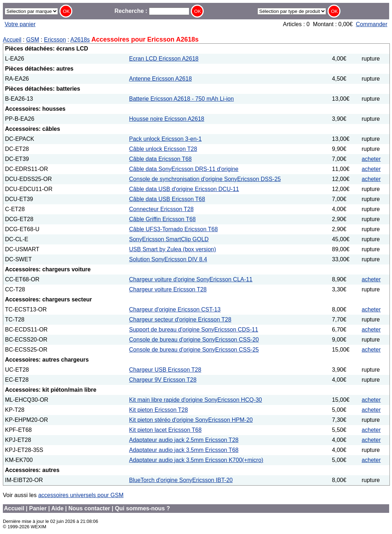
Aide (57, 508)
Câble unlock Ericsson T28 (163, 149)
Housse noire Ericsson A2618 (167, 119)
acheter (371, 159)
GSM (33, 40)
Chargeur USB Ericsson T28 (165, 370)
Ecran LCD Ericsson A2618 (164, 59)
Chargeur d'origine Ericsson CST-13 (175, 309)
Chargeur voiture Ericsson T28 (168, 289)
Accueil (12, 40)
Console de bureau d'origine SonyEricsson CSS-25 (194, 350)
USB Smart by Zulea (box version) (173, 249)
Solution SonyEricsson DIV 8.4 (168, 259)
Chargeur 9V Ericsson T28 (163, 380)
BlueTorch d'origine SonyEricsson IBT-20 (181, 480)
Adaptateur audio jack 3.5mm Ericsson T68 (184, 450)
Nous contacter (89, 508)
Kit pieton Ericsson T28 (159, 410)
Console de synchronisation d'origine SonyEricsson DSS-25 (205, 179)
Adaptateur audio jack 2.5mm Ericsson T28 (184, 440)
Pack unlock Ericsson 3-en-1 (166, 139)
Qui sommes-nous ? (142, 508)
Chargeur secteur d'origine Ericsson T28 (180, 320)
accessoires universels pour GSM (81, 495)
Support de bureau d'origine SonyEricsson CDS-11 (194, 330)
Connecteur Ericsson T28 (161, 209)
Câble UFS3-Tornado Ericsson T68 (174, 229)
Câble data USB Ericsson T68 (167, 199)
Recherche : (152, 11)
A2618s (80, 40)
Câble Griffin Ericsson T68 (163, 219)
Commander (372, 24)
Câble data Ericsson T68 (161, 159)
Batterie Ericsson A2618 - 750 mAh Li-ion (182, 99)
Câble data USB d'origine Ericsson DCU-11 (184, 189)
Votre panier (20, 24)
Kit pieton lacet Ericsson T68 (165, 430)
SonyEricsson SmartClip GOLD (169, 239)
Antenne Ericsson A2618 (161, 79)
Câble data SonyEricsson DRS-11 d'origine (184, 169)
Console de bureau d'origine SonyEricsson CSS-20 (194, 340)
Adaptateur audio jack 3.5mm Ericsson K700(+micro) (196, 460)
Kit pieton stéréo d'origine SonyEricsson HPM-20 (191, 420)
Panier (38, 508)
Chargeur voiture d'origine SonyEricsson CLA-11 (191, 279)
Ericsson (55, 40)
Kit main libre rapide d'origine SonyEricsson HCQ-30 (196, 400)
